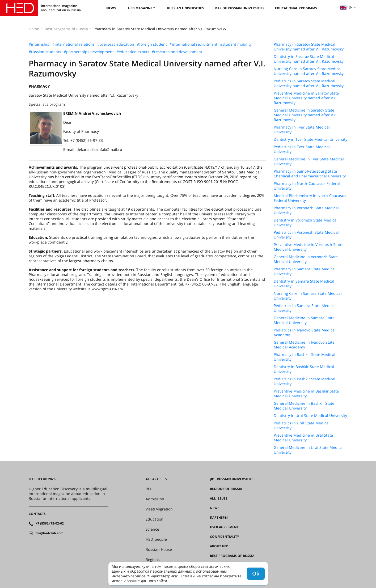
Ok (256, 574)
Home (34, 29)
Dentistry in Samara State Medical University (304, 284)
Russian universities (185, 8)
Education (155, 519)
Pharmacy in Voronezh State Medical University (306, 210)
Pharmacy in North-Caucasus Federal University (307, 186)
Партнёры (219, 518)
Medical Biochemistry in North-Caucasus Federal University (310, 198)
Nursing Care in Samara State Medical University (308, 296)
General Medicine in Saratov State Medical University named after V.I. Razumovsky (305, 115)
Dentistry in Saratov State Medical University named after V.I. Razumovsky (309, 59)
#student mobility (236, 44)
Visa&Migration (159, 509)
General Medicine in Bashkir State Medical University (304, 406)
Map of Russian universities (239, 8)
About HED (219, 546)
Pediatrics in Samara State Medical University (305, 308)
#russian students (45, 52)
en (346, 7)
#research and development (177, 52)
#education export (133, 52)
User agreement (224, 527)
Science (152, 529)
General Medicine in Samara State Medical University (304, 320)
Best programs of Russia (66, 29)
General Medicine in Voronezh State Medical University (306, 259)
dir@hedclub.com (50, 533)
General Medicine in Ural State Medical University (309, 450)
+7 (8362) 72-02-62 (50, 523)
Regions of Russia (226, 489)
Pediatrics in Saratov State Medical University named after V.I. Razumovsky (309, 83)
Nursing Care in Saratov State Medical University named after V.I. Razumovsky (309, 71)
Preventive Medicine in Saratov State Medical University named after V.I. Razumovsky (306, 98)
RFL (149, 489)
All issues (219, 498)
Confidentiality (224, 537)
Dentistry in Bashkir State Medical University (304, 369)
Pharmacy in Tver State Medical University (302, 130)
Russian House (159, 549)
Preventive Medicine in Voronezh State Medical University (308, 247)
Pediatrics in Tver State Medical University (302, 149)
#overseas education (116, 44)
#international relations (73, 44)
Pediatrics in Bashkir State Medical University (305, 381)
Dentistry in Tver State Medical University (310, 139)
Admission (155, 499)
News (111, 8)
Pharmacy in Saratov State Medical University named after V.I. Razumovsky (309, 47)
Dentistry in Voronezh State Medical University (306, 223)
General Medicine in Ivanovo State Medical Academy (304, 345)
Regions (153, 560)
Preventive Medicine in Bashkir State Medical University (306, 394)
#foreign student (152, 44)
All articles (156, 479)
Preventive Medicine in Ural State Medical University (303, 438)
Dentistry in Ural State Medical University (310, 416)
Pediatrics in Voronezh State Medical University (306, 235)
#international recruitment (193, 44)
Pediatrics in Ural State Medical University (302, 425)
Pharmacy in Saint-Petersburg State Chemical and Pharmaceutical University (310, 174)
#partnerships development (89, 52)
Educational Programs (296, 8)
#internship (39, 44)
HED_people (156, 539)
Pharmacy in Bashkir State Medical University (305, 357)
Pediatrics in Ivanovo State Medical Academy (305, 333)
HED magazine (140, 8)
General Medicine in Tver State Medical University (309, 161)
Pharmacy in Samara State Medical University (305, 271)
